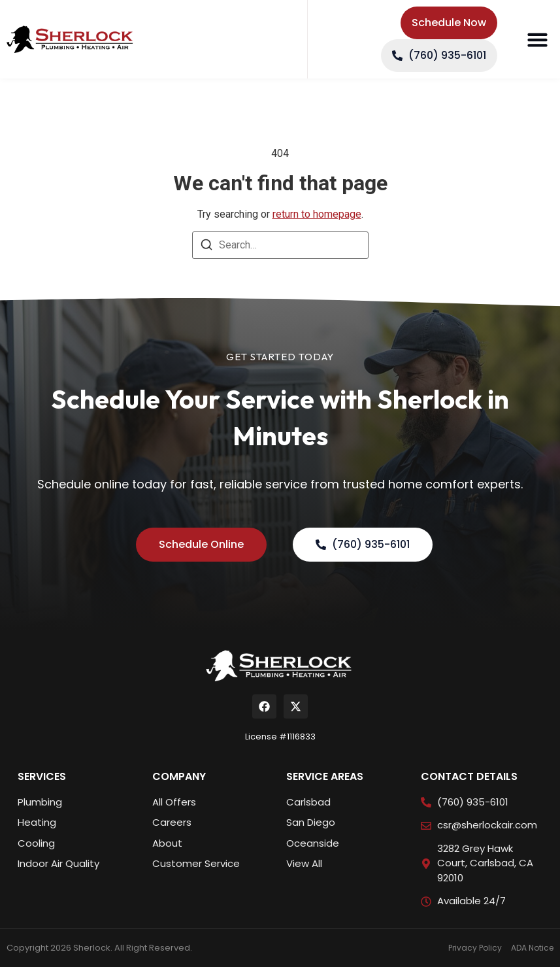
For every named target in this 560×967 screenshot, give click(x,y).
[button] (537, 39)
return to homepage (317, 214)
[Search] (206, 247)
